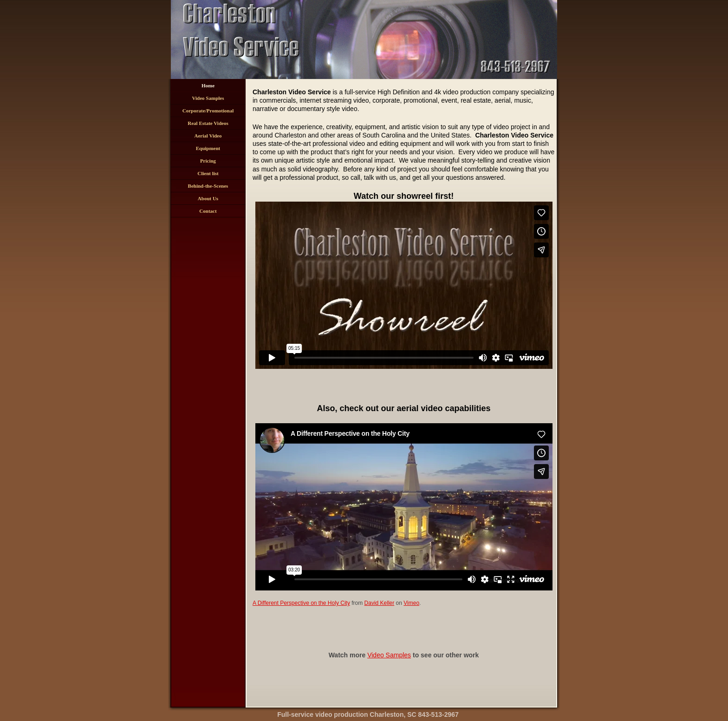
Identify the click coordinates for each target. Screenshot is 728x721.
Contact (208, 211)
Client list (208, 173)
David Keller (380, 603)
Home (208, 85)
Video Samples (208, 98)
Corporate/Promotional (208, 111)
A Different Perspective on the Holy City (301, 603)
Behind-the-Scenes (208, 186)
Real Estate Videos (208, 123)
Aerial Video (208, 136)
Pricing (208, 161)
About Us (208, 198)
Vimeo (411, 603)
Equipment (208, 148)
